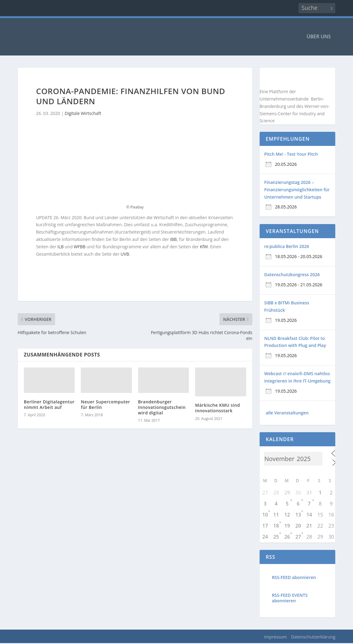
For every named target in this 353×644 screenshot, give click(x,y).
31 (309, 493)
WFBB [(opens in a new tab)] (80, 247)
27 (298, 537)
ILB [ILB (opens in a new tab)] (61, 247)
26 (287, 537)
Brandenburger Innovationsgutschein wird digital (162, 408)
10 (265, 515)
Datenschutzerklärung (313, 637)
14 (309, 515)
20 (298, 526)
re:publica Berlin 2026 (287, 247)
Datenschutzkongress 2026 (292, 275)
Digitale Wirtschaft (83, 114)
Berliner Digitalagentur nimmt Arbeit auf (49, 405)
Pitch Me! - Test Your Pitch (291, 155)
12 (287, 515)
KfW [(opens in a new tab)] (204, 247)
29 (287, 493)
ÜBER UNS (319, 38)
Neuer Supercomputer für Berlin (105, 405)
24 (265, 537)
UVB (125, 255)
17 (265, 526)
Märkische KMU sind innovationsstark (218, 409)
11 (276, 515)
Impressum (276, 637)
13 (298, 515)
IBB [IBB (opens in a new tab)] (173, 240)
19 (287, 526)
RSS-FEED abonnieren (294, 578)
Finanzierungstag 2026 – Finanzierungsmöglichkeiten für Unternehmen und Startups (297, 190)
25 (276, 537)
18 (276, 526)
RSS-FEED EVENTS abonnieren (290, 598)
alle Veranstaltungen (287, 413)
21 (309, 526)
